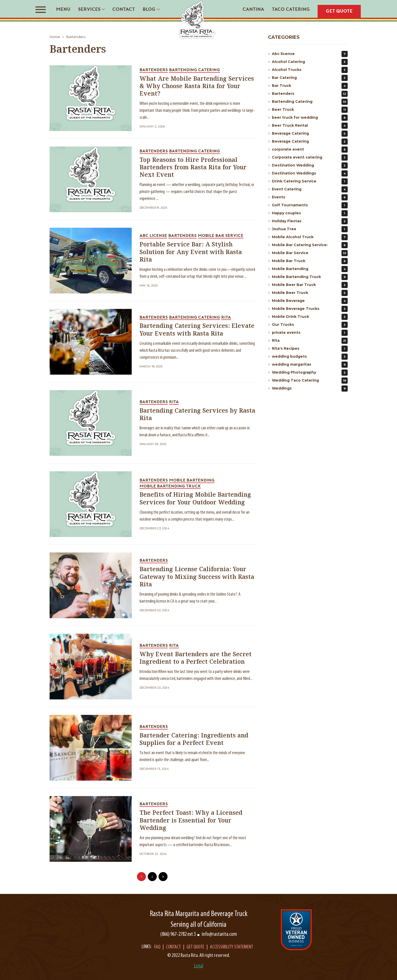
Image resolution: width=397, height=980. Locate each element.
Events (310, 197)
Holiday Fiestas (310, 221)
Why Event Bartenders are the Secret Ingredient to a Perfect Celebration (196, 658)
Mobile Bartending (310, 269)
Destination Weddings (310, 173)
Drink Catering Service (310, 181)
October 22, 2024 (153, 854)
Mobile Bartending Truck (310, 277)
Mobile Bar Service (310, 253)
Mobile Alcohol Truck (310, 237)
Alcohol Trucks (310, 70)
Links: (147, 947)
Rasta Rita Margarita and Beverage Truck (199, 914)
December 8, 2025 (153, 208)
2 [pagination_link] (152, 877)
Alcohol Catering (310, 62)
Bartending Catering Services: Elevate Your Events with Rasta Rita (197, 330)
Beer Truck (310, 110)
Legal (199, 966)
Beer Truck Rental (310, 126)
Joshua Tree (310, 229)
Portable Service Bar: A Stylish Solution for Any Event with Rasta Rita (191, 252)
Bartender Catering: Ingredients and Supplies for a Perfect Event (194, 739)
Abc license (310, 54)
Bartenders (76, 37)
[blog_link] (91, 98)
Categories (284, 37)
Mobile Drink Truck (310, 317)
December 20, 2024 (154, 610)
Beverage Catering (310, 134)
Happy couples (310, 213)
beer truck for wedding (310, 118)
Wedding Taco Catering (310, 381)
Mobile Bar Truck (310, 261)
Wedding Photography (310, 373)
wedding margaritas (310, 365)
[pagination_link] (163, 877)
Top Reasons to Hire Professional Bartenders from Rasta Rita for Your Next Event (193, 168)
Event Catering (310, 189)
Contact (173, 947)
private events (310, 333)
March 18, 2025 (151, 367)
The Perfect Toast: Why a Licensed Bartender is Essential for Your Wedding (191, 821)
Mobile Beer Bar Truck (310, 285)
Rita (310, 341)
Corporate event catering (310, 158)
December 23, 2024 (154, 528)
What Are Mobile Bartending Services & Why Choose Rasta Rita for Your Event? (197, 86)
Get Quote (195, 947)
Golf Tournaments (310, 205)
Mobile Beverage (310, 301)
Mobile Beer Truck (310, 293)
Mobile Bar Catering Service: (310, 245)
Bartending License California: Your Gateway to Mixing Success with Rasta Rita (197, 577)
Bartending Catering (310, 102)
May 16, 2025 (149, 286)
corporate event (310, 150)
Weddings (310, 389)
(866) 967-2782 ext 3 (178, 934)
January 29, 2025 (153, 444)
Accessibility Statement (232, 947)
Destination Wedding (310, 165)
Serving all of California (198, 925)
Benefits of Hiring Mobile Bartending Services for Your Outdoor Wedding (195, 499)
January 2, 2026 (152, 127)
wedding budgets (310, 357)
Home (55, 37)
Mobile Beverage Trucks (310, 309)
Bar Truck (310, 86)
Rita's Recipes (310, 349)
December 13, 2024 (154, 769)
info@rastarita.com (219, 934)
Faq (157, 947)
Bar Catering (310, 78)
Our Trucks (310, 325)
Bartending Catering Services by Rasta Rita (197, 415)
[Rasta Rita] (197, 20)
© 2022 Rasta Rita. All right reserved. (198, 956)
